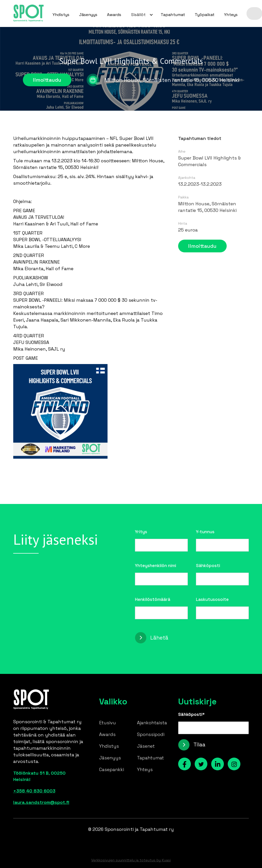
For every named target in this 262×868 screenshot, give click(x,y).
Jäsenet (146, 746)
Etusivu (107, 723)
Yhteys (231, 15)
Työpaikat (205, 15)
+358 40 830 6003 (34, 791)
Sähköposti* (191, 714)
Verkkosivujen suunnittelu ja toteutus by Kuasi (131, 860)
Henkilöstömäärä (153, 599)
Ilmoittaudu (47, 80)
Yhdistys (61, 15)
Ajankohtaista (152, 723)
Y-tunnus (205, 532)
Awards (114, 15)
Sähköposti (208, 566)
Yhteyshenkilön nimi (156, 566)
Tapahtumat (173, 15)
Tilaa (199, 744)
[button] (141, 15)
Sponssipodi (151, 734)
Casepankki (112, 769)
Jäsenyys (88, 15)
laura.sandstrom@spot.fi (41, 802)
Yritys (141, 532)
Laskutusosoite (212, 599)
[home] (28, 13)
